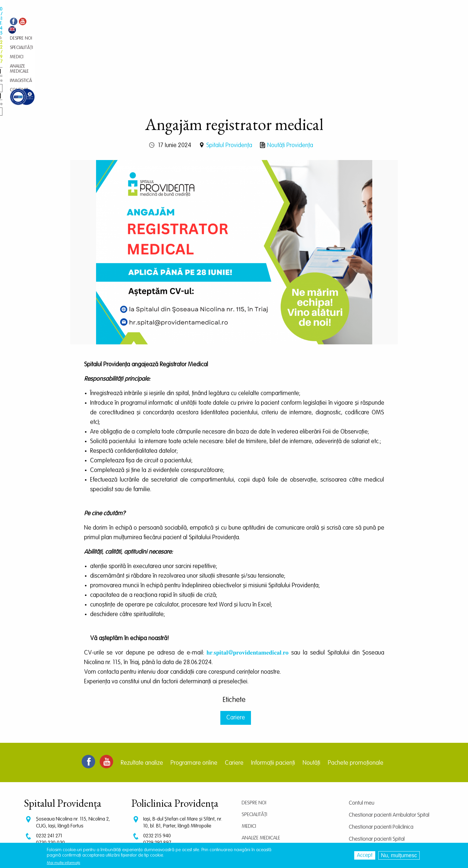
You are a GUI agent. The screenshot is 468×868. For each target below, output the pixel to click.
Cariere (236, 656)
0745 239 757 (157, 786)
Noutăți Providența (290, 83)
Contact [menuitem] (252, 23)
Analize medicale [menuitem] (197, 23)
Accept (365, 855)
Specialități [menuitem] (148, 23)
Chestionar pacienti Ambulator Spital (389, 753)
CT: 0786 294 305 (54, 792)
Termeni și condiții (368, 801)
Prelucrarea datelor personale (382, 813)
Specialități (254, 753)
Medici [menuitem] (169, 23)
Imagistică (254, 788)
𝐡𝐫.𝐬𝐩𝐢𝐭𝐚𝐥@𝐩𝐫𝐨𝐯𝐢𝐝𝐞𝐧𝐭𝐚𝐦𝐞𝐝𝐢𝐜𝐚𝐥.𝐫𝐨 (248, 591)
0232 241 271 (49, 774)
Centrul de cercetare (371, 789)
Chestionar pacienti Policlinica (381, 765)
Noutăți (311, 701)
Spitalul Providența (229, 83)
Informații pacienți (273, 701)
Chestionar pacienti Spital (377, 777)
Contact (252, 799)
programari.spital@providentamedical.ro (78, 802)
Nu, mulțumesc (399, 855)
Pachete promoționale (356, 701)
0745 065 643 (158, 792)
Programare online (194, 701)
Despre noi (254, 741)
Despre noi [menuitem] (122, 23)
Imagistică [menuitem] (228, 23)
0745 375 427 (50, 786)
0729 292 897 (157, 781)
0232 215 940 (157, 774)
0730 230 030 (50, 781)
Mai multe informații (63, 863)
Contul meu (362, 741)
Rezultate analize (142, 701)
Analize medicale (261, 776)
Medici (249, 764)
